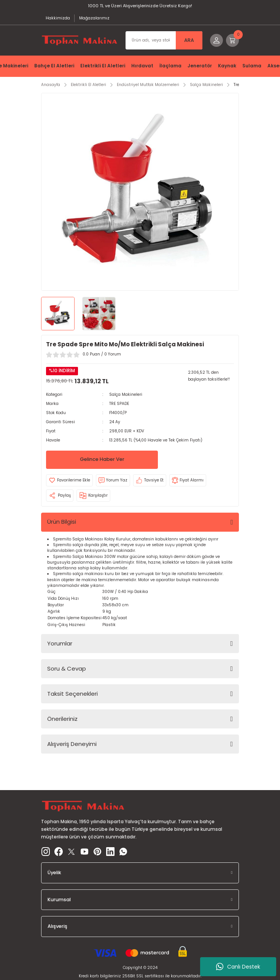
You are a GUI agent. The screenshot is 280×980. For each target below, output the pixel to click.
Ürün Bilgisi (62, 522)
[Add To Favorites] (69, 480)
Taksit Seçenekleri (72, 694)
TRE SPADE (119, 404)
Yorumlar (60, 643)
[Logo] (80, 40)
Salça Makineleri (126, 394)
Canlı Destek (238, 967)
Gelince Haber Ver (102, 459)
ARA (189, 40)
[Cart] (232, 40)
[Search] (164, 40)
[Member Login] (216, 40)
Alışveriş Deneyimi (72, 744)
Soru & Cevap (67, 668)
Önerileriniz (62, 719)
